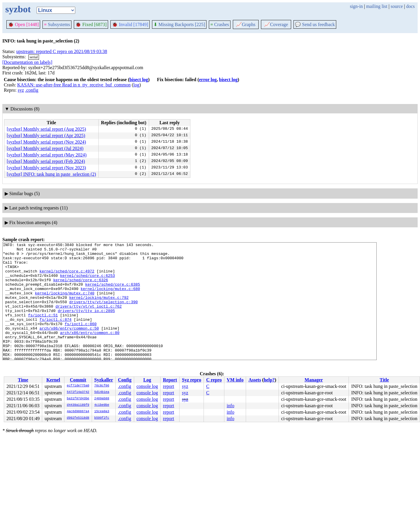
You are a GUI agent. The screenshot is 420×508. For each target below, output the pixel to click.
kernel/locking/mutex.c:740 (65, 304)
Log (147, 380)
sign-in (356, 6)
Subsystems (57, 24)
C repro (214, 380)
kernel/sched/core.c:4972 (67, 277)
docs (410, 6)
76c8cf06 (102, 386)
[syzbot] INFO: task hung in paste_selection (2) (51, 174)
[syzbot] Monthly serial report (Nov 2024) (46, 142)
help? (269, 380)
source (397, 6)
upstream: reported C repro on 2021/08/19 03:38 (62, 51)
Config (125, 380)
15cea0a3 (102, 412)
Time (23, 380)
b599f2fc (102, 418)
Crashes (220, 24)
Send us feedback (315, 24)
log (136, 85)
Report (170, 380)
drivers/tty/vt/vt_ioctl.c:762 (88, 319)
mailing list (377, 6)
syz (21, 90)
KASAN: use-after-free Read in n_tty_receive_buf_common (74, 85)
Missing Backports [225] (179, 24)
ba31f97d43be (78, 399)
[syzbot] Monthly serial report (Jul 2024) (45, 148)
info (231, 406)
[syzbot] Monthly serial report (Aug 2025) (46, 129)
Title (384, 380)
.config (32, 90)
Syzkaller (104, 380)
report (168, 386)
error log (208, 80)
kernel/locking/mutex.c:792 (99, 309)
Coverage (276, 24)
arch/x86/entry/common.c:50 (69, 346)
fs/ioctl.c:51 (43, 330)
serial (34, 57)
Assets (255, 380)
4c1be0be (102, 405)
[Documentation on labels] (27, 62)
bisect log (139, 80)
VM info (235, 380)
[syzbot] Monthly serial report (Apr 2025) (46, 135)
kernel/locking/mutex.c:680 (110, 298)
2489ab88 (102, 399)
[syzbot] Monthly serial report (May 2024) (47, 155)
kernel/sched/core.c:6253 (87, 282)
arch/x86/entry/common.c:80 (90, 351)
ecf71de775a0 (78, 386)
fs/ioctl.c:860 (81, 340)
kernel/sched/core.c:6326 (81, 288)
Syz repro (192, 380)
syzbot (18, 9)
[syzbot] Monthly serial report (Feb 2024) (46, 161)
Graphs (246, 24)
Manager (314, 380)
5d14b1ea (102, 392)
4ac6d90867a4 (78, 412)
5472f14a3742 (78, 392)
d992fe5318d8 (78, 418)
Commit (78, 380)
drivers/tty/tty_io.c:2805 (86, 325)
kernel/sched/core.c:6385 (113, 293)
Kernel (53, 380)
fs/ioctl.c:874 (56, 335)
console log (147, 386)
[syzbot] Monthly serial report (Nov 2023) (46, 168)
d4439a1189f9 (78, 405)
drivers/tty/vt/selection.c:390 (103, 314)
